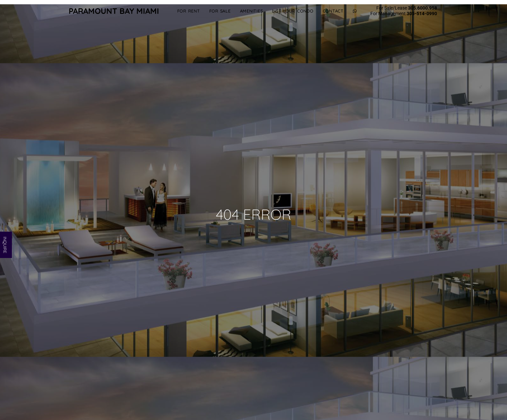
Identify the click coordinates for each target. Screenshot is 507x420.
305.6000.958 (422, 8)
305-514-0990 (422, 14)
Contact (333, 11)
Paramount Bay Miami (114, 11)
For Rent (189, 11)
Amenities (252, 11)
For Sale (220, 11)
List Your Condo (293, 11)
